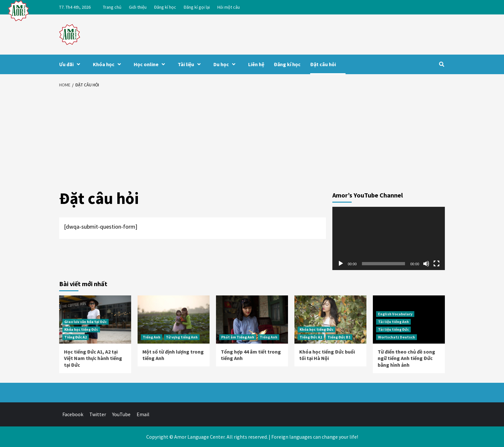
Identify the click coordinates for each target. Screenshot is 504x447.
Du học (226, 64)
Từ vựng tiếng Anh (182, 337)
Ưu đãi (71, 64)
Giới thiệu (138, 7)
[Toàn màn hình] (437, 264)
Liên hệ (256, 64)
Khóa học (108, 64)
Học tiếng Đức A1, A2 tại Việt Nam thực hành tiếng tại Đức (93, 358)
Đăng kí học (165, 7)
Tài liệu (191, 64)
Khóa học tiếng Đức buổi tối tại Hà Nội (327, 355)
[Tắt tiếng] (426, 264)
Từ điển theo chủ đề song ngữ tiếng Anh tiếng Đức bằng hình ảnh (406, 358)
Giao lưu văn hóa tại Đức (85, 322)
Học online (151, 64)
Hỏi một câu (229, 7)
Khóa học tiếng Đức (81, 329)
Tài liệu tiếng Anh (393, 322)
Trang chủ (112, 7)
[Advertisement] (252, 140)
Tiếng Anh (152, 337)
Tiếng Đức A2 (76, 337)
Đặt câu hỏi (323, 64)
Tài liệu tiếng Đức (393, 329)
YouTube (121, 414)
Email (143, 414)
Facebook (73, 414)
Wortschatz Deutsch (396, 337)
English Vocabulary (395, 314)
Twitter (98, 414)
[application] (389, 238)
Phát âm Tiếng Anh (238, 337)
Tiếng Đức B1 (339, 337)
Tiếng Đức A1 (311, 337)
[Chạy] (341, 264)
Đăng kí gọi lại (197, 7)
